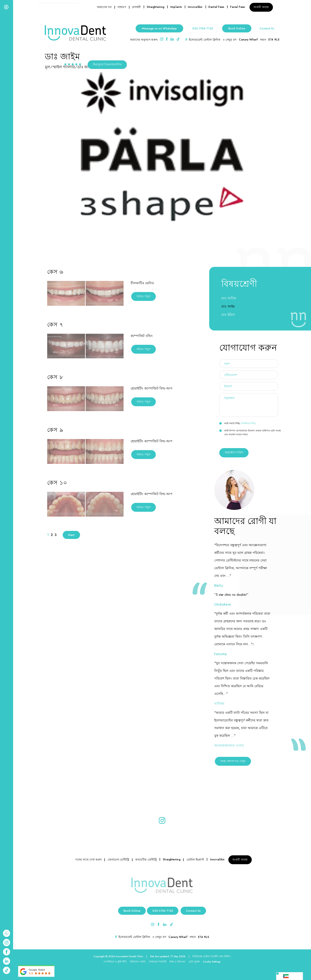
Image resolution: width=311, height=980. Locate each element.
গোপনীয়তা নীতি (248, 423)
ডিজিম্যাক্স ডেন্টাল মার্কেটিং (205, 956)
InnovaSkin (195, 7)
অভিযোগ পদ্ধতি (138, 962)
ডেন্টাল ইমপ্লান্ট (195, 860)
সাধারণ (122, 7)
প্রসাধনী (136, 7)
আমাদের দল (104, 7)
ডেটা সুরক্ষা (194, 962)
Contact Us (267, 28)
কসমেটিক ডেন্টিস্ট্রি (146, 860)
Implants (176, 7)
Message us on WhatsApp (159, 28)
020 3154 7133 (203, 28)
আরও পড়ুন (144, 296)
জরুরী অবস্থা (261, 7)
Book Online (237, 28)
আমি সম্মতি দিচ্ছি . (238, 423)
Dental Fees (216, 7)
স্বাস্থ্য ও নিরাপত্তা (177, 962)
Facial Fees (238, 7)
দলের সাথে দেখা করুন (88, 860)
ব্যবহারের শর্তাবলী (158, 962)
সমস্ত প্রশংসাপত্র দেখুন (233, 761)
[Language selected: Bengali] (290, 976)
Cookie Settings (212, 962)
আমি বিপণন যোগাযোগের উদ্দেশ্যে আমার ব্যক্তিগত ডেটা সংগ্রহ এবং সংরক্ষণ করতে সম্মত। (250, 433)
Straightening (155, 7)
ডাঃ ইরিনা (228, 315)
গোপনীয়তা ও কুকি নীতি (115, 962)
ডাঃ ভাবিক (229, 298)
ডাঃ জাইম (228, 306)
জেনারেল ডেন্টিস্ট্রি (118, 860)
